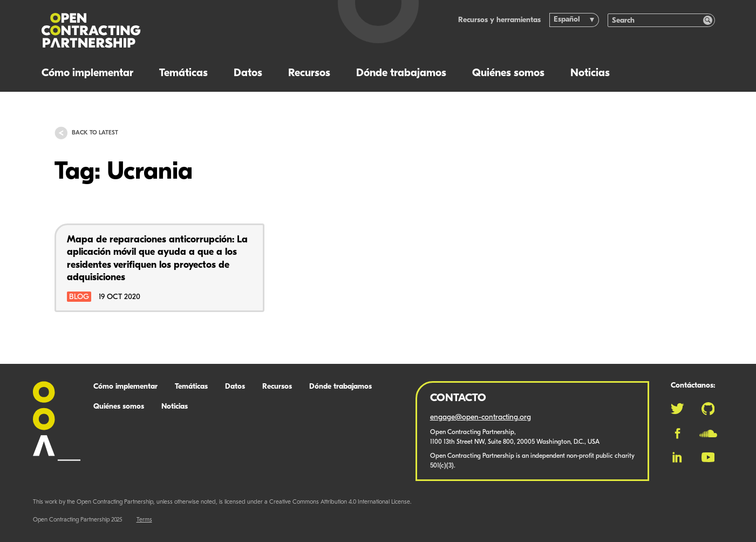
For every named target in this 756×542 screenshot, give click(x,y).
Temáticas (183, 73)
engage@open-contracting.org (481, 418)
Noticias (590, 73)
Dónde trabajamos (401, 73)
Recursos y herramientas (499, 20)
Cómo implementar (87, 73)
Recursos (309, 73)
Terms (144, 520)
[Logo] (171, 31)
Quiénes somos (508, 73)
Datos (248, 73)
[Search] (656, 20)
